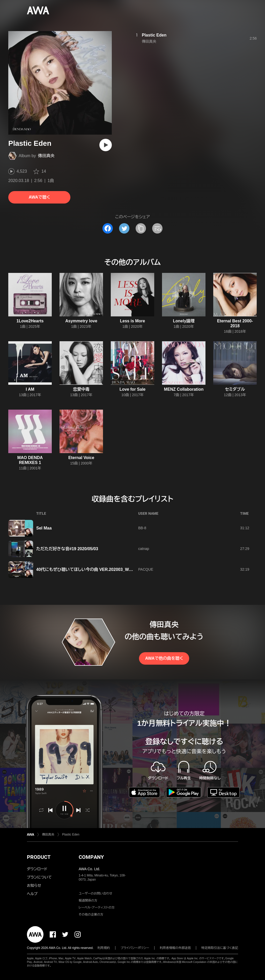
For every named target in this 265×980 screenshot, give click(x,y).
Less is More (133, 321)
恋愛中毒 (81, 389)
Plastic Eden (154, 35)
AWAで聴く (39, 197)
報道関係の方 (88, 901)
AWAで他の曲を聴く (164, 658)
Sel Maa (44, 528)
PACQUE (146, 569)
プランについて (39, 877)
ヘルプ (32, 894)
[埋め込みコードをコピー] (157, 228)
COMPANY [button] (91, 857)
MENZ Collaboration (184, 389)
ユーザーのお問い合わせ (95, 894)
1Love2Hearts (30, 321)
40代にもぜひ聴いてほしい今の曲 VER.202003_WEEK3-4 (90, 569)
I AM (30, 389)
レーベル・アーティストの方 (97, 908)
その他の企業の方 (91, 914)
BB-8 (142, 528)
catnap (144, 549)
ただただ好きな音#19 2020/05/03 (67, 549)
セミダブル (235, 389)
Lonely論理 (184, 321)
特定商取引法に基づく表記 (220, 948)
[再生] (106, 145)
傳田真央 (46, 156)
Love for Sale (132, 389)
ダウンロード (37, 869)
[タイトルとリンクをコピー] (141, 228)
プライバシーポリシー (135, 948)
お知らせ (34, 885)
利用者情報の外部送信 (175, 948)
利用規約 (104, 948)
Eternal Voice (81, 458)
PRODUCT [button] (39, 857)
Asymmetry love (81, 321)
